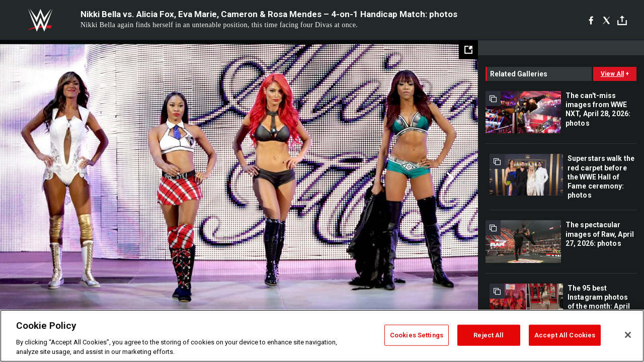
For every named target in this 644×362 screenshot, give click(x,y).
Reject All (489, 335)
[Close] (628, 335)
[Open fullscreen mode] (468, 50)
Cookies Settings (417, 335)
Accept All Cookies (565, 335)
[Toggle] (622, 20)
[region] (322, 336)
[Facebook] (591, 20)
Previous (29, 178)
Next (449, 178)
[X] (607, 20)
